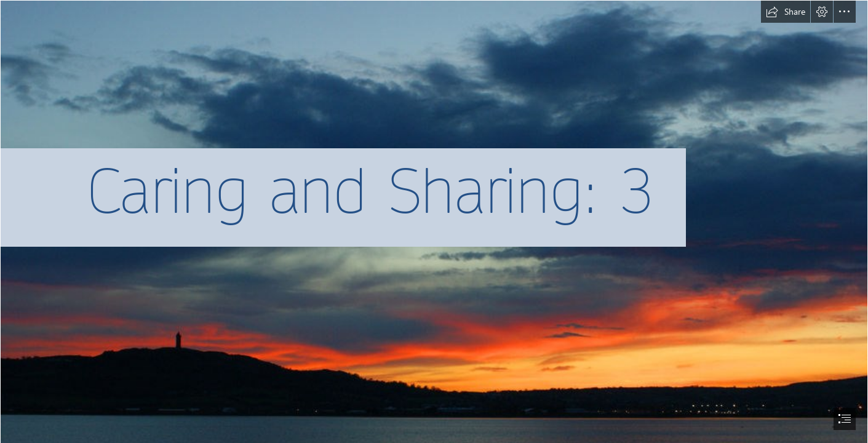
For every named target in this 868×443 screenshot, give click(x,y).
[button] (786, 12)
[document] (434, 221)
